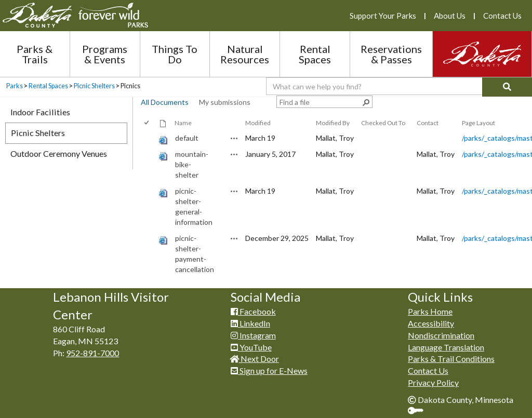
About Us (450, 16)
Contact (428, 123)
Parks (15, 86)
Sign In (420, 412)
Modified (258, 123)
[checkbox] (147, 123)
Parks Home (430, 311)
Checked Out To (383, 123)
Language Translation (446, 347)
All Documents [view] (165, 102)
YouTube (251, 347)
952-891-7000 (92, 353)
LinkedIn (250, 323)
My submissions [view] (225, 102)
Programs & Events (105, 54)
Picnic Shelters (94, 86)
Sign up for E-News (269, 370)
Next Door (255, 359)
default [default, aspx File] (187, 138)
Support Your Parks (383, 16)
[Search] (507, 87)
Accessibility (431, 323)
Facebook (253, 311)
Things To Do (175, 54)
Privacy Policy (433, 382)
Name (183, 123)
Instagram (253, 335)
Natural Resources (245, 54)
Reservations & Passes (391, 54)
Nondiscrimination (441, 335)
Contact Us (502, 16)
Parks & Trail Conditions (451, 359)
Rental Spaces (315, 54)
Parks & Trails (35, 54)
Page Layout (478, 123)
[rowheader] (149, 138)
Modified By (333, 123)
